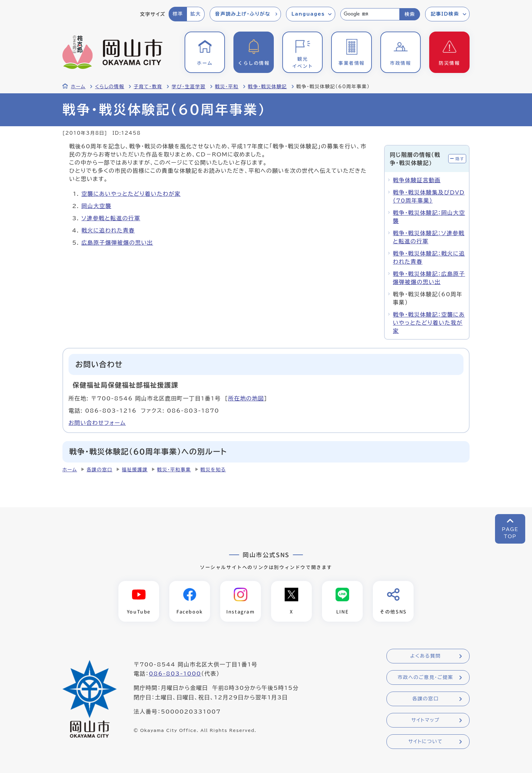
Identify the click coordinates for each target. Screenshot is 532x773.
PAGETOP (510, 533)
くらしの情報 (110, 87)
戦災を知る (213, 470)
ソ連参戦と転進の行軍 (111, 218)
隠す (460, 159)
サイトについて (425, 742)
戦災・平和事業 (174, 470)
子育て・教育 (148, 87)
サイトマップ (425, 720)
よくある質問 (425, 656)
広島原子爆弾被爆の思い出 (117, 243)
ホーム (78, 87)
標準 (178, 14)
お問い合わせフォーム (97, 423)
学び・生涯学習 (189, 87)
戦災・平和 (227, 87)
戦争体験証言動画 (417, 180)
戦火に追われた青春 (108, 230)
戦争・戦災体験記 (268, 87)
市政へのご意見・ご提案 (425, 678)
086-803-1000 (175, 674)
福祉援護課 (135, 470)
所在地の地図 (246, 398)
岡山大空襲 (96, 206)
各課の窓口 (99, 470)
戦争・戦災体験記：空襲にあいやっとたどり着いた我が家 (429, 323)
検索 (410, 14)
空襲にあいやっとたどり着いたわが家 (131, 194)
